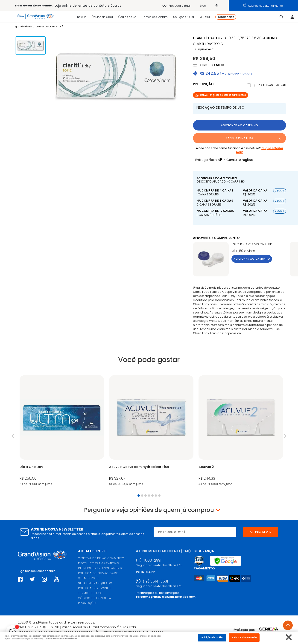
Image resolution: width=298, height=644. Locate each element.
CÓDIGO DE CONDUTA (95, 598)
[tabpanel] (62, 431)
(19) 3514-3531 (155, 581)
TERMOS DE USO (90, 593)
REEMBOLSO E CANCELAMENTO (101, 568)
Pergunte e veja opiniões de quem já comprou (149, 510)
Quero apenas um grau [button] (269, 85)
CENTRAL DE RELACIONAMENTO (101, 558)
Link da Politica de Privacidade (61, 639)
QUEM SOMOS (88, 578)
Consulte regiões (240, 160)
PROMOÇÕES (88, 603)
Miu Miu (205, 17)
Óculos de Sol (128, 17)
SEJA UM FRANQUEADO (95, 583)
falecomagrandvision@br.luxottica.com (166, 597)
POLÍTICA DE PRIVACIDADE (98, 573)
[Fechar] (289, 637)
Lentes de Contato (155, 17)
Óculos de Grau (102, 17)
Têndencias (226, 17)
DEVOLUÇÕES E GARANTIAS (99, 563)
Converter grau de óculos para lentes (221, 95)
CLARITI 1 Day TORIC (208, 44)
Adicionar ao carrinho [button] (240, 125)
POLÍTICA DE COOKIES (94, 588)
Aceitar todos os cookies (244, 637)
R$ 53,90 (218, 65)
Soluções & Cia (184, 17)
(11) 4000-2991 (149, 560)
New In (82, 17)
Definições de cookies (212, 637)
